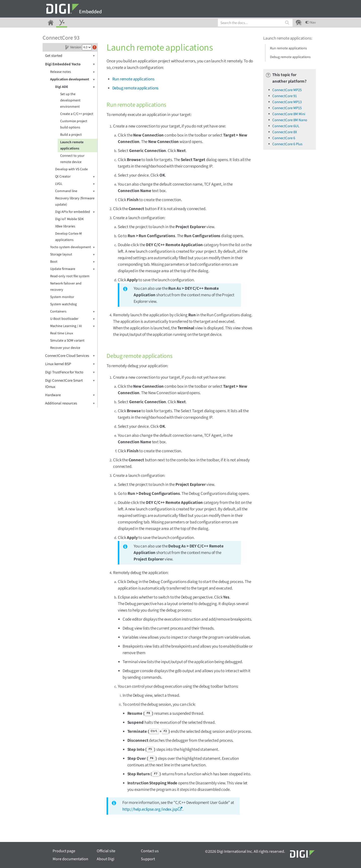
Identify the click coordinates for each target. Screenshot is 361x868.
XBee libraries (65, 226)
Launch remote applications (72, 145)
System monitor (62, 297)
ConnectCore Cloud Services (70, 356)
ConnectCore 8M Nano (290, 120)
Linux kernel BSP (70, 364)
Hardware (70, 395)
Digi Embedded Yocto (70, 64)
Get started (70, 56)
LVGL (75, 184)
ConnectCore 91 (285, 96)
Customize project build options (74, 124)
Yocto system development (72, 247)
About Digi (106, 859)
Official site (106, 851)
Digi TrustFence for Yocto (70, 372)
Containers (72, 312)
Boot (72, 262)
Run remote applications (133, 79)
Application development (72, 80)
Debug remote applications (136, 88)
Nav (311, 23)
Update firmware (72, 269)
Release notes (72, 72)
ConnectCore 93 (61, 38)
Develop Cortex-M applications (68, 237)
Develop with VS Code (71, 169)
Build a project (71, 135)
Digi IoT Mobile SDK (69, 219)
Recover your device (65, 348)
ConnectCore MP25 (287, 90)
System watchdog (63, 304)
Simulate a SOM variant (67, 341)
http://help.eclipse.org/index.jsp (150, 809)
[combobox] (255, 23)
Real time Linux (62, 333)
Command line (75, 191)
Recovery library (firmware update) (75, 201)
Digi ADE (75, 87)
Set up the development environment (70, 100)
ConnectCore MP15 (287, 108)
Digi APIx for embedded (75, 212)
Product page (64, 851)
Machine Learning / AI (72, 326)
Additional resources (70, 403)
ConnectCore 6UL (286, 126)
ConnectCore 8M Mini (289, 114)
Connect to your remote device (72, 159)
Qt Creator (75, 177)
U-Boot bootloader (72, 319)
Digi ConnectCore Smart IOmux (70, 383)
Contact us (150, 851)
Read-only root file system (70, 276)
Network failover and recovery (66, 287)
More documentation (70, 859)
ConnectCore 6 (284, 138)
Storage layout (72, 255)
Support (148, 859)
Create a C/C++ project (77, 114)
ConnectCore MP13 (287, 102)
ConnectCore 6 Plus (287, 144)
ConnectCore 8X (285, 132)
